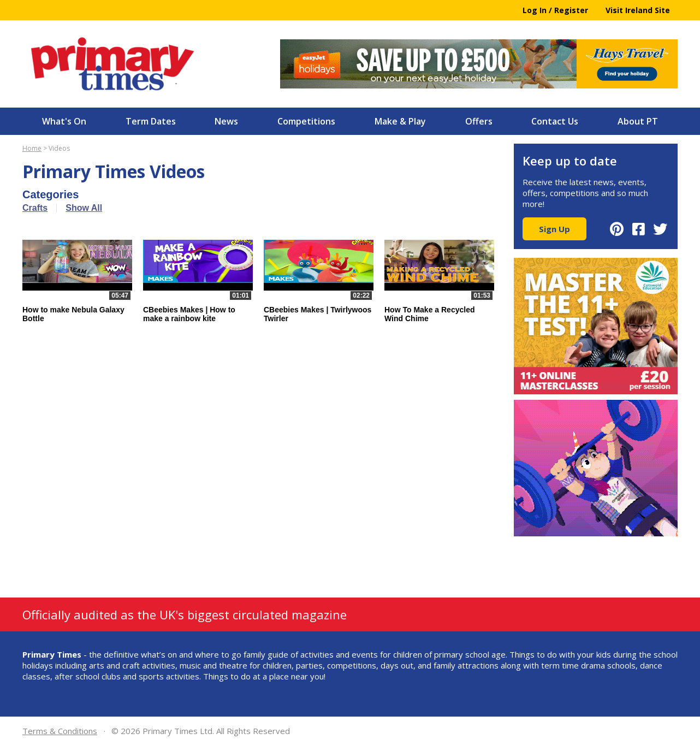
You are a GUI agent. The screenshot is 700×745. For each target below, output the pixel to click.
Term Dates (151, 121)
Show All (84, 208)
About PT (638, 121)
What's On (64, 121)
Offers (479, 121)
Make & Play (400, 121)
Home (32, 148)
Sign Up (554, 229)
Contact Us (555, 121)
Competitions (306, 121)
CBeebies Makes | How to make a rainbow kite (189, 314)
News (226, 121)
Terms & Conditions (60, 731)
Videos (59, 148)
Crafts (35, 208)
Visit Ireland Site (638, 10)
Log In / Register (555, 10)
